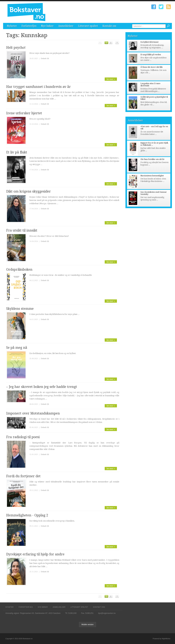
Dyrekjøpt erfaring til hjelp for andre (35, 554)
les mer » (111, 79)
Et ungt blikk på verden (151, 55)
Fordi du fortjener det (23, 476)
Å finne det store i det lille (152, 67)
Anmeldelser (66, 26)
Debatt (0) (45, 59)
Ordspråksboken (19, 269)
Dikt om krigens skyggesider (28, 191)
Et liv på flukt (17, 152)
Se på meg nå (17, 348)
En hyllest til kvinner (150, 42)
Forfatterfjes (29, 26)
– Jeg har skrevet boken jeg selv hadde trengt (42, 387)
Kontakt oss (109, 26)
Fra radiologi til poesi (23, 437)
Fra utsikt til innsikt (22, 230)
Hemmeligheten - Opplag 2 (27, 515)
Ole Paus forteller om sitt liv (152, 159)
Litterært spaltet (88, 26)
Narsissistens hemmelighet (152, 176)
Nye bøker (47, 26)
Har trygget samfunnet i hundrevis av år (38, 87)
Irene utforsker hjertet (24, 113)
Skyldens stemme (20, 309)
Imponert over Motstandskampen (33, 413)
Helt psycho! (16, 48)
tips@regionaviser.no (107, 613)
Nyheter (12, 26)
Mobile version (87, 625)
